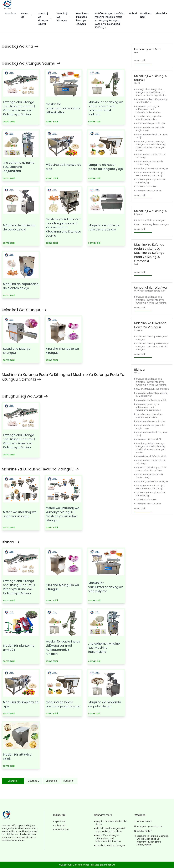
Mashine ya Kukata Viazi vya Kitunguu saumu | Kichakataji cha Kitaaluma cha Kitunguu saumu (63, 227)
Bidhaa (10, 542)
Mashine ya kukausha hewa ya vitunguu (83, 19)
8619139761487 (144, 822)
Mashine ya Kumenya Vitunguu (151, 168)
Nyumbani (11, 13)
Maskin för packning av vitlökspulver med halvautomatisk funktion (106, 108)
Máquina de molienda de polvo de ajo (19, 227)
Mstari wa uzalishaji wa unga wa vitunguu (20, 514)
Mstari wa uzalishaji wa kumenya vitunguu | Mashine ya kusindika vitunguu (63, 514)
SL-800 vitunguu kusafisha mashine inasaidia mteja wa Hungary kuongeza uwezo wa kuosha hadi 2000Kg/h (109, 20)
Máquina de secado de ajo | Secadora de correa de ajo (149, 174)
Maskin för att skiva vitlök (148, 191)
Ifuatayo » (69, 781)
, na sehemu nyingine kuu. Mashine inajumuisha (19, 167)
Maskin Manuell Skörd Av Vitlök (150, 456)
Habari (133, 13)
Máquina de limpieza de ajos (150, 123)
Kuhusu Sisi (27, 15)
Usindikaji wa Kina (20, 46)
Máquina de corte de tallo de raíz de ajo (104, 227)
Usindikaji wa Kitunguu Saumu (45, 19)
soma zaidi (9, 122)
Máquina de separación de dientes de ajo (21, 286)
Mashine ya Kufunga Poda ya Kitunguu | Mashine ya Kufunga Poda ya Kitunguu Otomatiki (63, 377)
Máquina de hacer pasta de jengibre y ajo (106, 167)
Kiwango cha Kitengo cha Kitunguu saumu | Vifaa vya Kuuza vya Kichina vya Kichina (19, 108)
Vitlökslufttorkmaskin (146, 187)
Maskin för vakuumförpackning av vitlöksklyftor (63, 108)
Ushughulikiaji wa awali (25, 396)
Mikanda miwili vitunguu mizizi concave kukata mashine (150, 469)
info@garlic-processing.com (150, 826)
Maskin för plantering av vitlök (150, 400)
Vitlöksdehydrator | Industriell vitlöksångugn (150, 181)
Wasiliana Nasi (146, 15)
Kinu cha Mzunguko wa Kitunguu (152, 224)
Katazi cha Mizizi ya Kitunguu (150, 220)
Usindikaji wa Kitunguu (64, 17)
